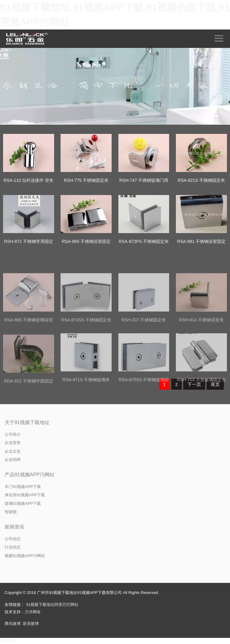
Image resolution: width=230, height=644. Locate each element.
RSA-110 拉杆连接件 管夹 (29, 180)
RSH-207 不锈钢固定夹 (144, 352)
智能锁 (11, 512)
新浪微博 (31, 624)
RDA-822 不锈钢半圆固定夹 (28, 418)
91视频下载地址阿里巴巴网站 (52, 605)
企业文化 (13, 451)
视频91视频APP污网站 (25, 556)
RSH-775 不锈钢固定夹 (86, 180)
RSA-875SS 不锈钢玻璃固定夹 (144, 416)
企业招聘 (13, 460)
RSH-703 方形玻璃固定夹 (201, 412)
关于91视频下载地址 (27, 422)
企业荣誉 (13, 443)
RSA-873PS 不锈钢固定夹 (144, 241)
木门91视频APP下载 (23, 487)
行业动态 (13, 547)
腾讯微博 (13, 624)
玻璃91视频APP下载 (23, 503)
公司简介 (13, 434)
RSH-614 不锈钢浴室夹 (201, 352)
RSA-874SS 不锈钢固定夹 (86, 352)
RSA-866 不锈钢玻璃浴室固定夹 (28, 356)
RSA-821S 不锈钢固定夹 (201, 180)
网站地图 (8, 641)
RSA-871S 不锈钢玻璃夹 (86, 412)
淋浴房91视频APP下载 (25, 495)
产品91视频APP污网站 (30, 475)
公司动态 (13, 539)
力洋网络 (33, 612)
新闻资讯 (14, 527)
